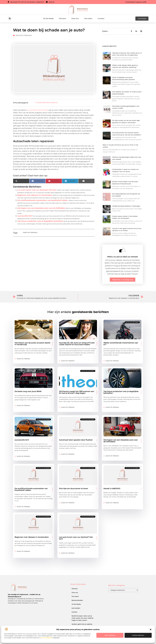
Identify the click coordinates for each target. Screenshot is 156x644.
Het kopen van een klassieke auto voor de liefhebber (41, 208)
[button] (151, 629)
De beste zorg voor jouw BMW (28, 391)
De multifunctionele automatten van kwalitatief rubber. (43, 200)
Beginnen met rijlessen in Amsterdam (35, 195)
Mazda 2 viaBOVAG (112, 488)
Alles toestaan (110, 635)
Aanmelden (76, 608)
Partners (62, 18)
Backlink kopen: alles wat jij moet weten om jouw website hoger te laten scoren (82, 618)
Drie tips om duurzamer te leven (74, 488)
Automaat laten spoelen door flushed (76, 440)
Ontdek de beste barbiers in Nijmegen (126, 206)
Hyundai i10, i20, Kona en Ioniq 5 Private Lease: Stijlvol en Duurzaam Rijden (77, 344)
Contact (101, 18)
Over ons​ (75, 18)
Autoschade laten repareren (47, 102)
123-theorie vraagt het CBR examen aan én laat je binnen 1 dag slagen (77, 392)
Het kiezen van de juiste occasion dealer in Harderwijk (33, 344)
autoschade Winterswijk (38, 110)
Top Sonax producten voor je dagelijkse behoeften (40, 221)
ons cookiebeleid (46, 638)
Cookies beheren (138, 635)
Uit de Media (76, 604)
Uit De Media (48, 18)
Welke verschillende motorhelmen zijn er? (121, 344)
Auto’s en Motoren (24, 35)
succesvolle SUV (25, 216)
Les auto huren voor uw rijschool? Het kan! (37, 190)
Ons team (88, 18)
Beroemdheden (77, 600)
